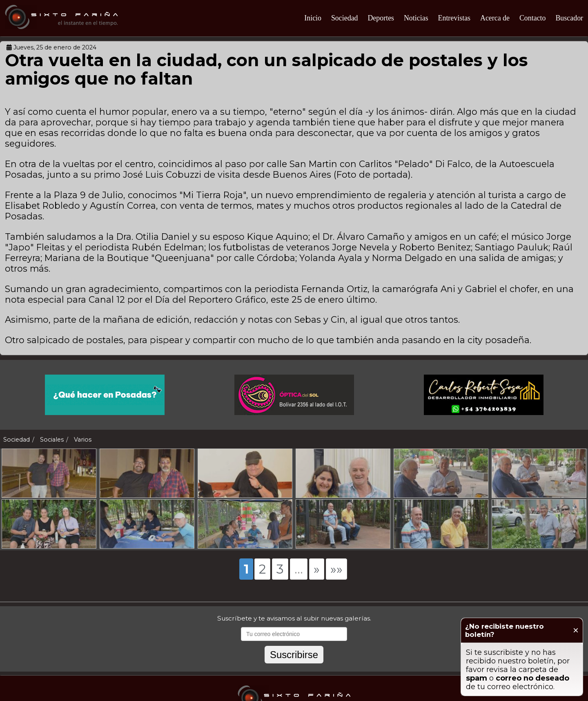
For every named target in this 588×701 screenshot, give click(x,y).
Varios (83, 440)
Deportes (381, 18)
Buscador (569, 18)
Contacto (533, 18)
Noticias (416, 18)
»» (336, 587)
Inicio (313, 18)
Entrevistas (454, 18)
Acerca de (495, 18)
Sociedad (345, 18)
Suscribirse (294, 673)
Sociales (52, 440)
